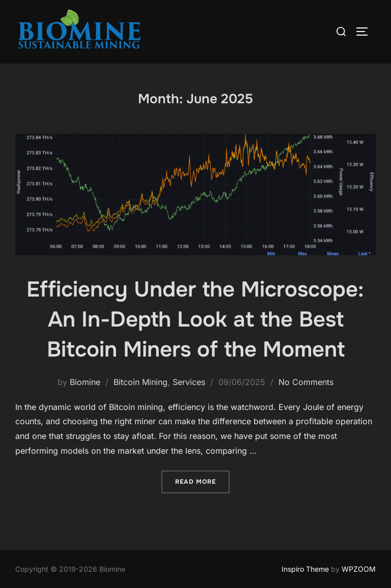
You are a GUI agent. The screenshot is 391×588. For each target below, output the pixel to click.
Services (189, 382)
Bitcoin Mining (141, 382)
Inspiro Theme (305, 569)
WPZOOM (359, 569)
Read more (202, 481)
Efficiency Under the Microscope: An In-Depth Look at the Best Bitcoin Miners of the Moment (195, 319)
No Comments (306, 382)
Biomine (85, 382)
